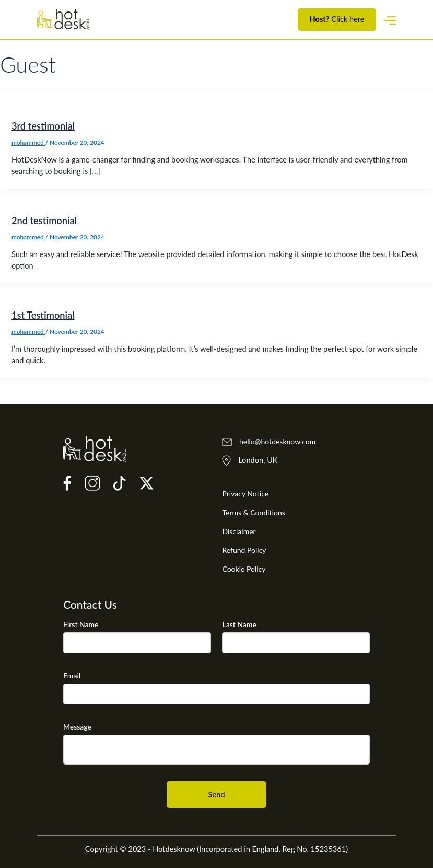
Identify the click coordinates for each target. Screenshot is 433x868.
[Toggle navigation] (390, 19)
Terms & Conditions (253, 512)
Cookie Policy (244, 569)
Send (217, 795)
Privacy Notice (245, 494)
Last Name (239, 624)
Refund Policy (244, 550)
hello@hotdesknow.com (269, 441)
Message (77, 727)
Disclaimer (239, 531)
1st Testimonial (43, 315)
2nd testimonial (44, 221)
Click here (337, 19)
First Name (81, 624)
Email (72, 675)
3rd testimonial (43, 126)
